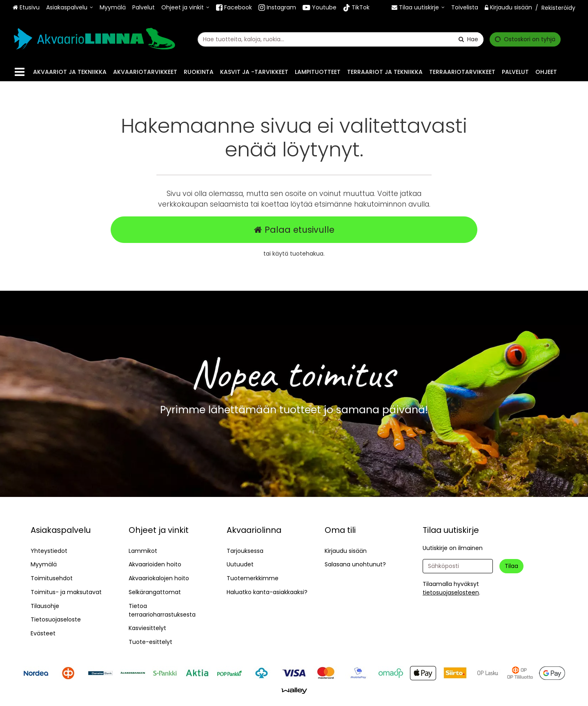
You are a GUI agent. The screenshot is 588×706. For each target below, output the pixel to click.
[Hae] (468, 39)
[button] (451, 592)
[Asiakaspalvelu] (70, 8)
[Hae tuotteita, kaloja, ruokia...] (341, 39)
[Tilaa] (511, 566)
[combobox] (341, 39)
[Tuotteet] (20, 72)
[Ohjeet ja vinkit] (185, 8)
